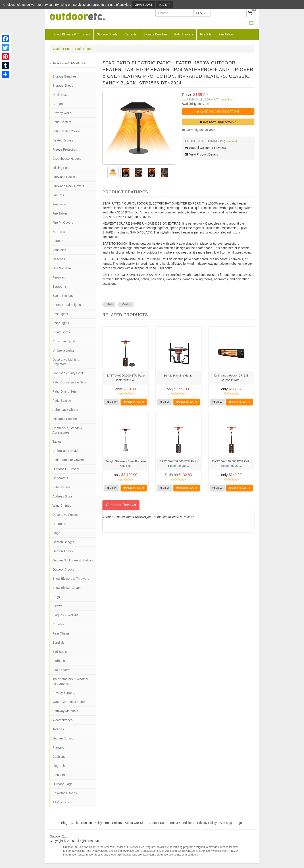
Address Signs (62, 496)
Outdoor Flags (62, 784)
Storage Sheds (107, 34)
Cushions (59, 757)
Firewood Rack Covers (68, 186)
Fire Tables (226, 34)
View (112, 402)
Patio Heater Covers (67, 131)
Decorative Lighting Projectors (66, 362)
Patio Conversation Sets (69, 382)
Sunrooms (60, 287)
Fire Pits (206, 34)
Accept (165, 5)
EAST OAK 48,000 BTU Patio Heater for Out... (178, 464)
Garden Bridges (63, 542)
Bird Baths (60, 652)
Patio (110, 304)
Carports (131, 34)
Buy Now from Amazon (218, 122)
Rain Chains (61, 633)
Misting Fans (61, 168)
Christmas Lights (64, 341)
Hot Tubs (59, 232)
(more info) (227, 100)
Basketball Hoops (65, 793)
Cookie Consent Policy (86, 823)
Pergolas (59, 277)
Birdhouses (60, 661)
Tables (57, 442)
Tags (239, 823)
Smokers (59, 775)
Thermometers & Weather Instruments (70, 681)
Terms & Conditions (180, 823)
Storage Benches (155, 34)
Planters (58, 747)
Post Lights (60, 314)
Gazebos (59, 259)
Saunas (58, 241)
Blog (64, 823)
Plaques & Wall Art (65, 615)
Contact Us (156, 823)
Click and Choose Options (218, 112)
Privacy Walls (62, 113)
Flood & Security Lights (69, 373)
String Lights (61, 332)
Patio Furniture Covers (68, 460)
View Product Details (202, 154)
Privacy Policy (207, 823)
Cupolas (58, 624)
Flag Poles (60, 766)
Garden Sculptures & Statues (73, 560)
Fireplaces (60, 204)
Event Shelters (63, 296)
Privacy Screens (64, 693)
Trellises (58, 729)
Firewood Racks (64, 177)
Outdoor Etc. (62, 49)
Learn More (144, 5)
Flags (56, 533)
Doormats (59, 524)
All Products (61, 802)
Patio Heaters (184, 34)
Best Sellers (113, 823)
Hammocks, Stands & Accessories (68, 430)
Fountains (59, 250)
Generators (60, 478)
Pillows (57, 606)
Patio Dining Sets (64, 391)
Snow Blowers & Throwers (72, 34)
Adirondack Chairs (65, 410)
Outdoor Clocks (63, 569)
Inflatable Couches (65, 419)
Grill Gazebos (62, 268)
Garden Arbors (63, 551)
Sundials (58, 643)
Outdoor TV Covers (66, 469)
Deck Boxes (61, 95)
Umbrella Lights (63, 350)
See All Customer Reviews (206, 148)
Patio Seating (62, 401)
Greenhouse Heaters (67, 159)
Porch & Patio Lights (67, 305)
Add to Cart (134, 402)
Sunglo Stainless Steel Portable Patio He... (125, 464)
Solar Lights (61, 323)
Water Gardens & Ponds (69, 702)
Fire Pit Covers (63, 223)
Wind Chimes (62, 506)
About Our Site (135, 823)
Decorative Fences (66, 515)
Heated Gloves (63, 140)
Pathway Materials (65, 711)
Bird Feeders (61, 670)
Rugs (56, 597)
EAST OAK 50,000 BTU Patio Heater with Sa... (126, 378)
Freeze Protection (65, 149)
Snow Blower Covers (67, 588)
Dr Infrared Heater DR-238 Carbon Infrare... (231, 378)
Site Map (226, 823)
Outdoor (127, 304)
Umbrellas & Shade (66, 451)
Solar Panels (61, 487)
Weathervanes (62, 720)
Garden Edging (63, 738)
